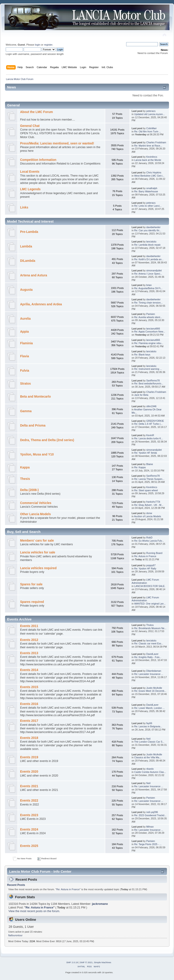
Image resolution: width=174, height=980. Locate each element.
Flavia (24, 356)
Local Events (30, 172)
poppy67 (151, 565)
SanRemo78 (153, 381)
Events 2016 (29, 704)
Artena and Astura (33, 275)
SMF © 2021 (86, 962)
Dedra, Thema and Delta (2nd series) (47, 440)
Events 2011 (29, 626)
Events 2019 (29, 757)
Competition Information (38, 160)
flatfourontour (15, 935)
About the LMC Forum (36, 112)
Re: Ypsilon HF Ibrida (146, 453)
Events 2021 (29, 786)
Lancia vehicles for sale (38, 552)
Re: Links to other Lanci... (148, 206)
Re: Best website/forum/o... (149, 383)
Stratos (25, 384)
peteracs (151, 111)
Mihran (150, 827)
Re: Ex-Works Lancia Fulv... (149, 541)
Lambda (26, 246)
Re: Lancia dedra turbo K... (149, 438)
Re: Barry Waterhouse (146, 191)
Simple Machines (102, 962)
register (48, 45)
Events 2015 (29, 687)
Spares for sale (31, 584)
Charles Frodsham (156, 142)
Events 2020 (29, 772)
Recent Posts (16, 885)
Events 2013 (29, 653)
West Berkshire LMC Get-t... (149, 176)
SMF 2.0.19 (72, 962)
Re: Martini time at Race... (148, 146)
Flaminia (26, 343)
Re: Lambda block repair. (148, 245)
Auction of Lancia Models (148, 516)
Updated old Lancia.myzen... (149, 114)
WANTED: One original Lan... (150, 604)
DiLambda (28, 261)
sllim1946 (151, 406)
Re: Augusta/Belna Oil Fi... (148, 288)
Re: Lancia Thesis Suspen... (149, 479)
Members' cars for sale (37, 541)
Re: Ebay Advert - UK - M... (149, 505)
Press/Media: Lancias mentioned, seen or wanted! (57, 143)
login (38, 45)
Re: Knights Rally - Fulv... (148, 657)
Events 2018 (29, 738)
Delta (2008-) (29, 490)
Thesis (25, 479)
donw (149, 513)
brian (149, 285)
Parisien (151, 314)
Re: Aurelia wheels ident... (148, 317)
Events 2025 (29, 846)
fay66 (149, 723)
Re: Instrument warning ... (148, 369)
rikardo (150, 769)
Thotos (150, 625)
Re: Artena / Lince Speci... (148, 274)
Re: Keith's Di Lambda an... (149, 259)
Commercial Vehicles (36, 503)
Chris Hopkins (154, 172)
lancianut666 (153, 329)
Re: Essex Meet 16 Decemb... (150, 691)
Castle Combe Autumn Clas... (150, 772)
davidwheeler (153, 227)
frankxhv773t (153, 502)
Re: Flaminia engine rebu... (149, 343)
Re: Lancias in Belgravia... (148, 726)
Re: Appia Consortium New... (150, 332)
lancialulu (151, 242)
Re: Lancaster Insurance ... (149, 674)
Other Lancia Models (35, 514)
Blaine (150, 464)
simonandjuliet (154, 270)
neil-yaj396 (152, 812)
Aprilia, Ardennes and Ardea (41, 304)
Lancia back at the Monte (148, 160)
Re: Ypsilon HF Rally (145, 568)
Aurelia (25, 319)
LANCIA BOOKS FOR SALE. (150, 586)
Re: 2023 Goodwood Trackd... (150, 815)
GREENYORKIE (155, 421)
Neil (148, 739)
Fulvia (25, 371)
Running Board (154, 553)
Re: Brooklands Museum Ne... (150, 628)
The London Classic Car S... (149, 742)
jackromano (100, 904)
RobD (149, 538)
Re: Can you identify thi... (148, 230)
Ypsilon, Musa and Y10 (37, 454)
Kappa (25, 467)
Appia (24, 332)
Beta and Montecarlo (35, 397)
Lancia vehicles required (38, 568)
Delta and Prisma (33, 426)
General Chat (30, 126)
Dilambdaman (154, 671)
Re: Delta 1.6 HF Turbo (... (148, 424)
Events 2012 (29, 640)
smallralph (152, 188)
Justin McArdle (154, 688)
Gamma (26, 411)
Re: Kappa (140, 467)
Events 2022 (29, 801)
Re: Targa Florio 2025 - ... (148, 844)
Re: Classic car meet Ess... (149, 643)
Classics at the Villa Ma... (148, 757)
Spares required (32, 602)
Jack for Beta (141, 395)
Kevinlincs (152, 157)
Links (24, 207)
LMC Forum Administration (145, 581)
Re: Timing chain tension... (148, 303)
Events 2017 (29, 721)
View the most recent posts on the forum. (34, 911)
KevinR (150, 435)
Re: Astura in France (145, 556)
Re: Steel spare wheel (146, 490)
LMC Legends (30, 189)
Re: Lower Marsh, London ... (149, 708)
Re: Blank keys (142, 355)
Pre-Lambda (29, 232)
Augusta (26, 290)
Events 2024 (29, 830)
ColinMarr (151, 128)
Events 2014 (29, 670)
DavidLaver (152, 654)
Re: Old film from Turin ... (148, 131)
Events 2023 (29, 815)
